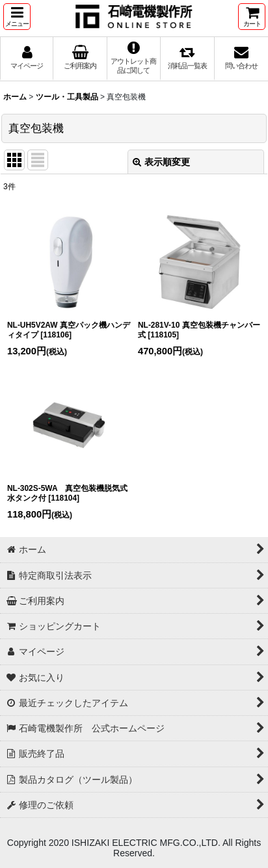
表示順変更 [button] (161, 162)
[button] (17, 17)
